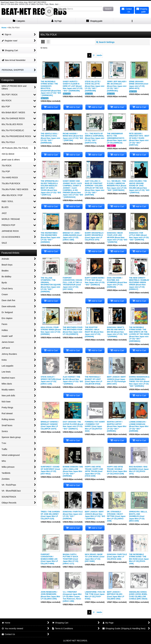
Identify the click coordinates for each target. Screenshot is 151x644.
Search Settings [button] (105, 42)
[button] (132, 21)
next (99, 55)
